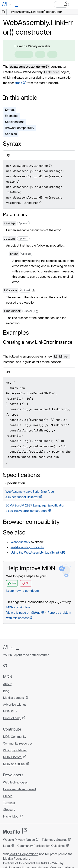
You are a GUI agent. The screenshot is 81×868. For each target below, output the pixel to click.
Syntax (10, 110)
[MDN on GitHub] (5, 666)
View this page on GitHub (23, 613)
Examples (12, 116)
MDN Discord (13, 757)
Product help (12, 718)
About (7, 684)
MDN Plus (10, 711)
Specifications (15, 122)
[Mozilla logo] (15, 831)
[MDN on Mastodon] (26, 666)
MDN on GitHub (14, 764)
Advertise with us (15, 704)
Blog (6, 691)
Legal (7, 846)
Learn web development (19, 789)
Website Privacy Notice (19, 840)
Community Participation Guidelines (41, 846)
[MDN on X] (19, 666)
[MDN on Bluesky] (12, 666)
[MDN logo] (11, 647)
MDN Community (15, 737)
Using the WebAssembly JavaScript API (38, 552)
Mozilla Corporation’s (24, 854)
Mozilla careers (14, 698)
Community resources (18, 743)
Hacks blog (11, 816)
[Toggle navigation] (74, 4)
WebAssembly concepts (27, 547)
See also (11, 134)
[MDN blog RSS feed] (32, 666)
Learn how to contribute (23, 591)
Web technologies (15, 782)
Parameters (15, 214)
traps (19, 83)
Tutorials (9, 803)
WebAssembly (20, 542)
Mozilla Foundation (16, 859)
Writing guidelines (15, 750)
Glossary (9, 810)
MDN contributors (18, 607)
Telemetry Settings (54, 840)
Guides (8, 796)
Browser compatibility (20, 128)
